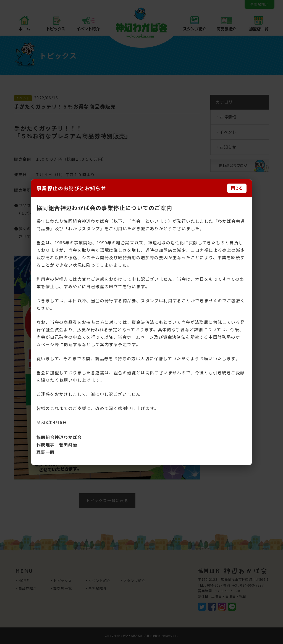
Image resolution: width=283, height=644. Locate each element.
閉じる (237, 188)
